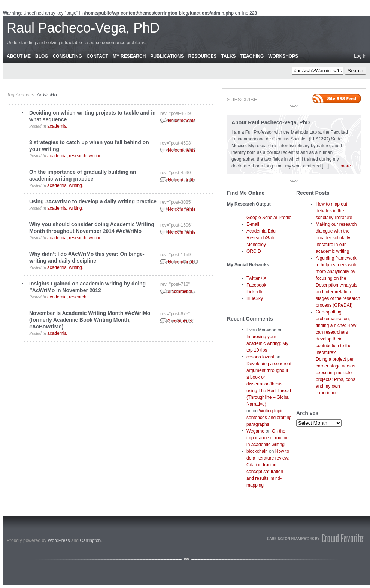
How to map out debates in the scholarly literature (334, 211)
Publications (167, 56)
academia (57, 126)
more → (348, 166)
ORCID (254, 251)
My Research (129, 56)
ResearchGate (261, 238)
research (78, 156)
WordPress (59, 540)
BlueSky (255, 298)
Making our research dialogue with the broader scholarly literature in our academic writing (336, 238)
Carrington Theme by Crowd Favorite (316, 538)
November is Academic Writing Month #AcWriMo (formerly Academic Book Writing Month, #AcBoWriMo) (90, 320)
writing (95, 156)
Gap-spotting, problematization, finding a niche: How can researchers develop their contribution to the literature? (336, 332)
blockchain (257, 451)
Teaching (252, 56)
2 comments (180, 321)
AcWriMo (47, 95)
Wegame (255, 431)
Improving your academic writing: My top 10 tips (267, 343)
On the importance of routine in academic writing (268, 438)
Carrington (90, 540)
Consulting (67, 56)
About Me (19, 56)
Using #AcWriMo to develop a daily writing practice (93, 201)
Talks (229, 56)
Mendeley (256, 245)
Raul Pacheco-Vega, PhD (83, 28)
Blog (42, 56)
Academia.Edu (261, 231)
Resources (202, 56)
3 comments (180, 291)
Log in (360, 56)
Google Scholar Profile (269, 218)
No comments (182, 121)
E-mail (253, 224)
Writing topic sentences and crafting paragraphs (269, 418)
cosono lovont (260, 357)
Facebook (256, 285)
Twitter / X (256, 278)
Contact (97, 56)
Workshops (283, 56)
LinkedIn (255, 292)
